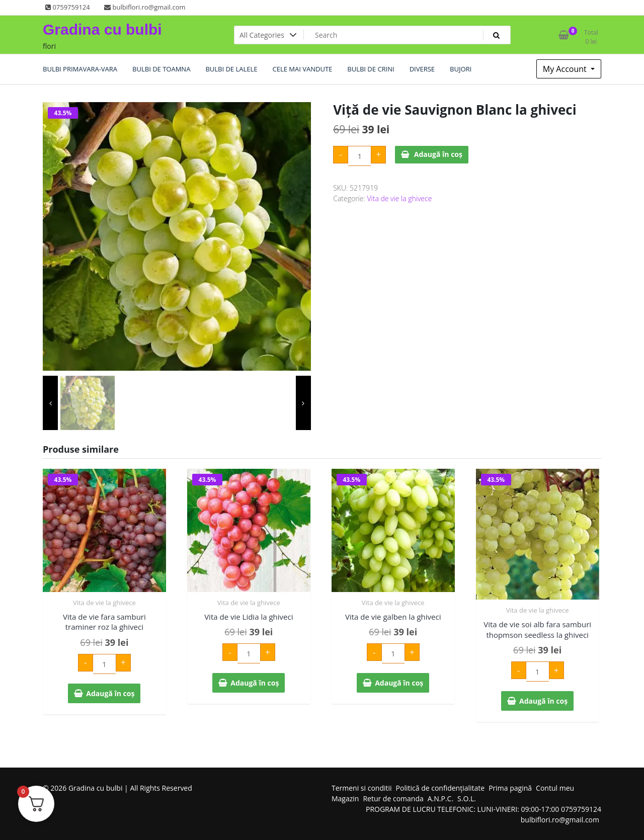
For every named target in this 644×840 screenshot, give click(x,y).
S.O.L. (467, 799)
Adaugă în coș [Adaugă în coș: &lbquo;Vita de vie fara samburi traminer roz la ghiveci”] (110, 693)
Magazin (345, 799)
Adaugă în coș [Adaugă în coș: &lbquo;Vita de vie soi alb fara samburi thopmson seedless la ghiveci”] (543, 701)
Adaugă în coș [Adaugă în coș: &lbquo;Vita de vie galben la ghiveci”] (399, 683)
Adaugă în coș (438, 154)
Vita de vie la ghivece (399, 198)
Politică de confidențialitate (440, 788)
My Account (566, 69)
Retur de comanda (393, 799)
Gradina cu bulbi (102, 29)
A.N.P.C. (440, 799)
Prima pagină (510, 788)
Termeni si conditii (362, 788)
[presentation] (50, 403)
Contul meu (555, 788)
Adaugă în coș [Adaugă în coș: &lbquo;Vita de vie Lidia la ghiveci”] (255, 683)
